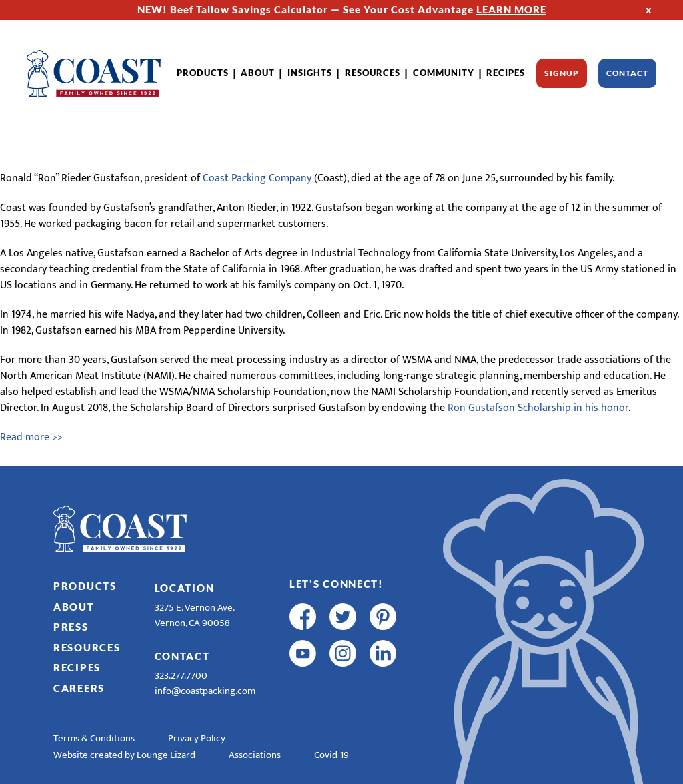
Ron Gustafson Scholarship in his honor (538, 408)
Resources (373, 73)
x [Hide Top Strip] (649, 9)
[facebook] (303, 617)
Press (71, 627)
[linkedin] (383, 653)
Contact (627, 73)
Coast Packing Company (257, 178)
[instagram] (343, 653)
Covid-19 (331, 755)
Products (203, 73)
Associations (255, 755)
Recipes (506, 73)
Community (444, 73)
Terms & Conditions (94, 738)
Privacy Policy (197, 738)
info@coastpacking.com (205, 691)
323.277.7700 (181, 676)
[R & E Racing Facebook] (303, 690)
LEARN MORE (511, 9)
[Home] (94, 73)
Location (185, 588)
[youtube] (303, 653)
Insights (310, 73)
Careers (79, 688)
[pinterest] (383, 617)
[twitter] (343, 617)
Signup (561, 73)
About (258, 73)
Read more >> (31, 437)
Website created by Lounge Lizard (124, 755)
